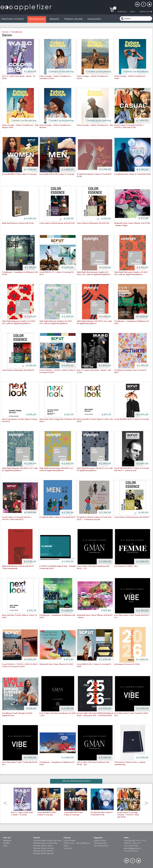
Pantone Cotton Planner (43, 851)
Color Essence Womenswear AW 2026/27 (132, 517)
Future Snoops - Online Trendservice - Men (95, 125)
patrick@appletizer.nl (133, 848)
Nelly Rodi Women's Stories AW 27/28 (18, 223)
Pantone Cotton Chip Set (44, 848)
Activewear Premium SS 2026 (127, 664)
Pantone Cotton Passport (44, 854)
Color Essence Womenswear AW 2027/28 (57, 223)
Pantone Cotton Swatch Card (45, 843)
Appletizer (7, 841)
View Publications (101, 846)
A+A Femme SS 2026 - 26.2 (126, 566)
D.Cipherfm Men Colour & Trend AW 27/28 (132, 174)
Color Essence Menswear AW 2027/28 (93, 223)
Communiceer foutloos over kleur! (48, 841)
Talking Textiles (100, 843)
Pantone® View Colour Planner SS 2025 (56, 664)
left (6, 804)
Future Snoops (69, 841)
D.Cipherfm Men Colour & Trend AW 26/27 (57, 517)
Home (5, 32)
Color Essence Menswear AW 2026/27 (18, 370)
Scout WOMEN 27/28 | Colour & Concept (19, 174)
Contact (6, 843)
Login (5, 846)
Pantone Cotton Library (43, 846)
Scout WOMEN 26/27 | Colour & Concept (131, 419)
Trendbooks (16, 32)
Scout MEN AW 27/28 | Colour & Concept (57, 174)
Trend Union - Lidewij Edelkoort (77, 843)
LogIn (132, 12)
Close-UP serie (100, 841)
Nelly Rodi (68, 848)
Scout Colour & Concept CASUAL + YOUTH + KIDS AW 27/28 (128, 815)
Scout (66, 846)
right (148, 804)
